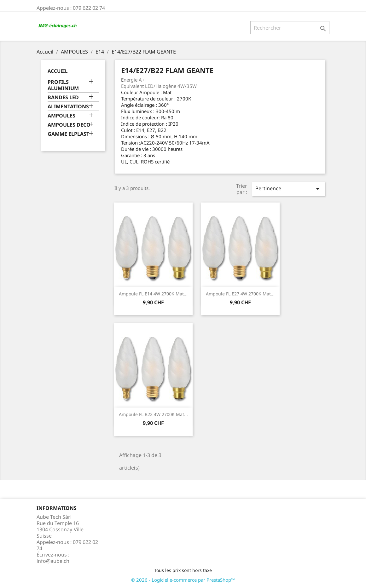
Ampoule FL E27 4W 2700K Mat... (240, 294)
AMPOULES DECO (69, 125)
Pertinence (288, 189)
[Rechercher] (290, 28)
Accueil (58, 71)
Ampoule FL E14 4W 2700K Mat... (153, 294)
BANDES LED (63, 97)
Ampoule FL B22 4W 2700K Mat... (153, 414)
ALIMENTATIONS (68, 107)
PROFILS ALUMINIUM (63, 85)
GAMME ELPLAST (68, 134)
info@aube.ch (53, 561)
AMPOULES (61, 116)
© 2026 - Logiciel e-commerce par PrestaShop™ (183, 580)
